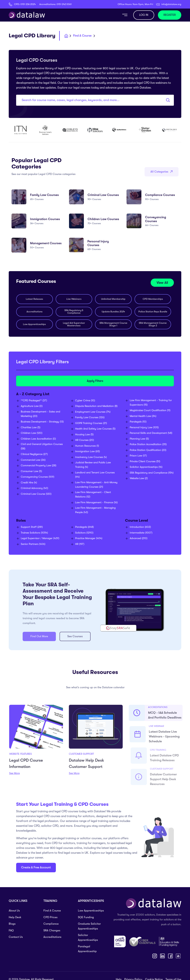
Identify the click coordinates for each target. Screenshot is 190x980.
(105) (144, 427)
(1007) (141, 533)
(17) (138, 456)
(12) (93, 494)
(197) (80, 544)
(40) (34, 488)
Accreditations (35, 312)
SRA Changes (52, 930)
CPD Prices (50, 917)
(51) (145, 461)
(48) (151, 433)
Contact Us (16, 937)
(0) (32, 406)
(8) (96, 406)
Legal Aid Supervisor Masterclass (74, 324)
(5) (31, 427)
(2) (139, 478)
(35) (148, 444)
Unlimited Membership (113, 299)
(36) (33, 460)
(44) (95, 475)
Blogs (12, 924)
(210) (139, 538)
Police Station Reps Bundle (153, 312)
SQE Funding (86, 917)
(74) (93, 412)
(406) (33, 544)
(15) (151, 402)
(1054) (34, 533)
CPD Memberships (153, 299)
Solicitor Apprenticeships (88, 937)
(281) (32, 527)
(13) (42, 422)
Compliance (51, 924)
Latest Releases (34, 299)
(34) (143, 416)
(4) (29, 482)
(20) (85, 440)
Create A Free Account (36, 867)
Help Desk (15, 917)
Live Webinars (74, 299)
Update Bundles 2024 (113, 312)
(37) (34, 400)
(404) (89, 538)
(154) (152, 473)
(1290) (84, 533)
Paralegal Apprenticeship (87, 949)
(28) (39, 465)
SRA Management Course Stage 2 (153, 324)
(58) (42, 446)
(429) (40, 538)
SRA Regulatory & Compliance (74, 312)
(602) (140, 527)
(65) (87, 451)
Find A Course (52, 911)
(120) (32, 433)
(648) (84, 527)
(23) (40, 414)
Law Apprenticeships (34, 324)
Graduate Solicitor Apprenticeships (89, 926)
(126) (90, 417)
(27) (34, 454)
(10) (85, 400)
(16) (96, 502)
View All (162, 283)
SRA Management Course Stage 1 (113, 324)
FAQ (11, 930)
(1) (87, 446)
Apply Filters (95, 381)
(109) (37, 477)
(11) (150, 410)
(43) (95, 510)
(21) (91, 423)
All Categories (162, 172)
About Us (14, 911)
